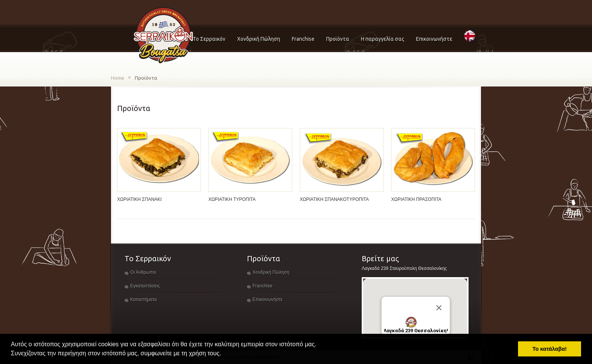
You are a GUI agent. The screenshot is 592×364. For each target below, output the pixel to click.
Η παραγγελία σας (383, 39)
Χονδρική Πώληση (259, 39)
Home (118, 78)
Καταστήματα (143, 299)
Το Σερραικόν (209, 39)
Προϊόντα (338, 39)
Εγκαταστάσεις (145, 286)
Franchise (303, 39)
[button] (224, 354)
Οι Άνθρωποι (143, 272)
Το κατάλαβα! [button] (550, 349)
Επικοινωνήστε (434, 39)
